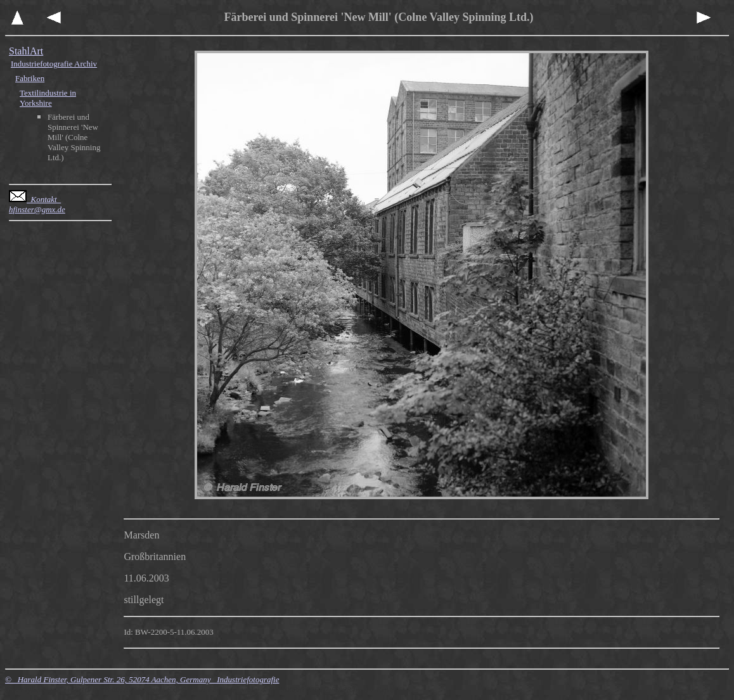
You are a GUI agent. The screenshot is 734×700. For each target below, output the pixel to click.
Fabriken (30, 78)
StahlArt (26, 51)
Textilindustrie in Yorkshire (48, 98)
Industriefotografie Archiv (54, 64)
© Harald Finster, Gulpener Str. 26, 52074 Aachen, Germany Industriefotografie (142, 679)
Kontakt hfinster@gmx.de (37, 204)
